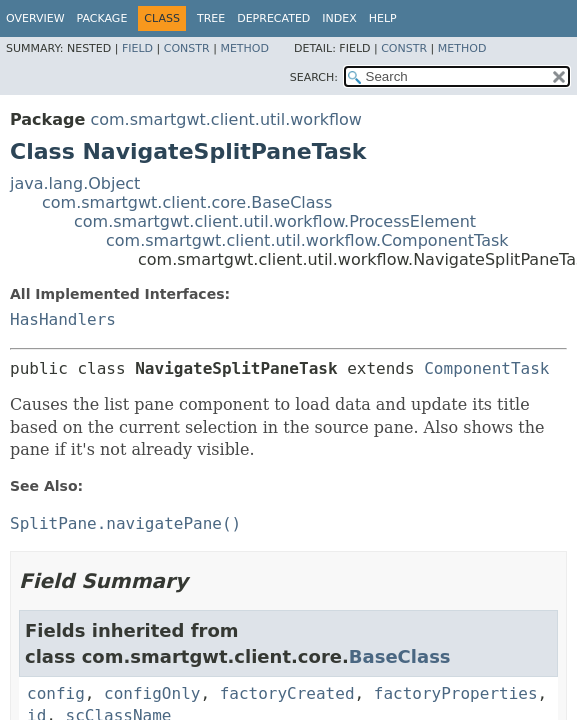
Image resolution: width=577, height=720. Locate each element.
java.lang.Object (75, 183)
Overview (35, 18)
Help (383, 18)
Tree (211, 18)
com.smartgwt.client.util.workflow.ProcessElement (275, 221)
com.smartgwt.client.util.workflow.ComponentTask (307, 240)
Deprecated (273, 18)
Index (339, 18)
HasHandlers (63, 319)
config (56, 693)
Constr (187, 48)
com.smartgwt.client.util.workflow (226, 119)
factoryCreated (287, 693)
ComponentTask (486, 368)
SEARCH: (314, 77)
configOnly (152, 693)
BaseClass (400, 656)
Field (137, 48)
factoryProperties (456, 693)
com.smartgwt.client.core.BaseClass (187, 202)
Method (244, 48)
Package (102, 18)
